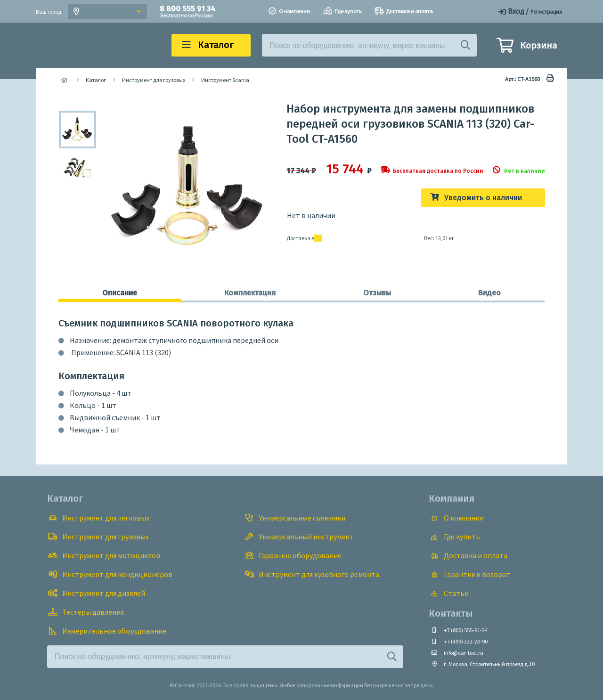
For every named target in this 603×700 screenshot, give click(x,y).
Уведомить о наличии (483, 198)
